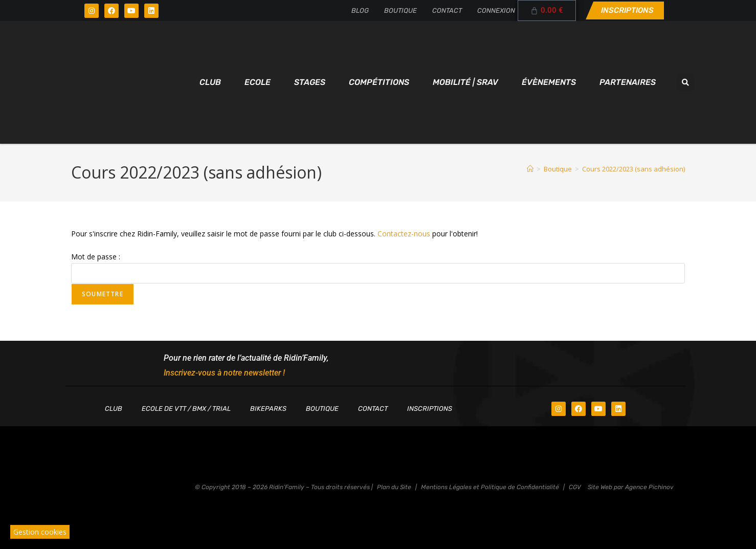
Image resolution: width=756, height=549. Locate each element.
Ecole (258, 82)
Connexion (496, 10)
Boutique (401, 10)
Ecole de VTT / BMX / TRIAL (186, 409)
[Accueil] (530, 169)
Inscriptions (430, 409)
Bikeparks (268, 409)
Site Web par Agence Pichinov (631, 487)
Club (210, 82)
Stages (310, 82)
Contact (447, 10)
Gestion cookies (40, 532)
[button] (685, 82)
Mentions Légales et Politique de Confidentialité (490, 487)
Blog (360, 10)
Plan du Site (394, 487)
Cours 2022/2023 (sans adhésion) (633, 169)
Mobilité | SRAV (465, 82)
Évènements (549, 82)
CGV (575, 487)
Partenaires (628, 82)
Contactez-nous (404, 234)
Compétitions (379, 82)
